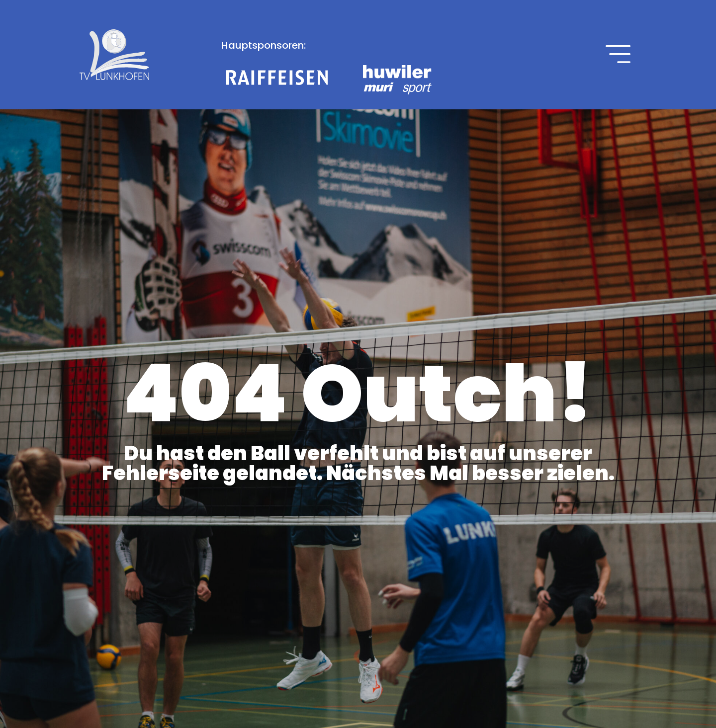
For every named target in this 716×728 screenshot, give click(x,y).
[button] (618, 54)
